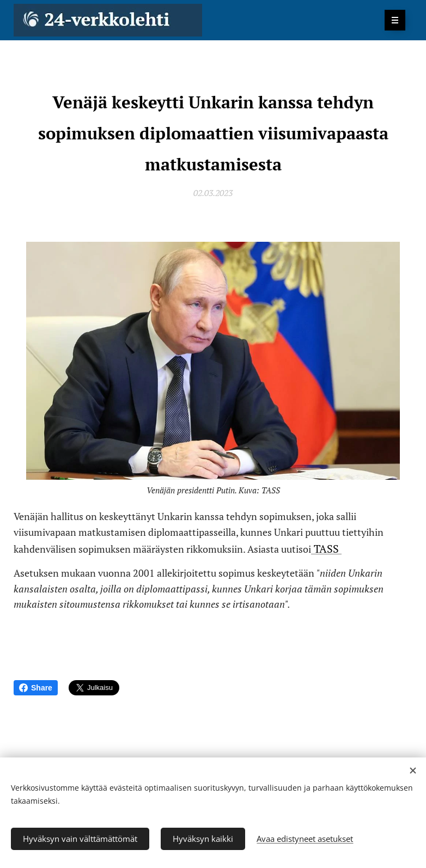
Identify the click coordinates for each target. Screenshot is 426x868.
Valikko (391, 20)
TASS (326, 549)
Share (36, 688)
